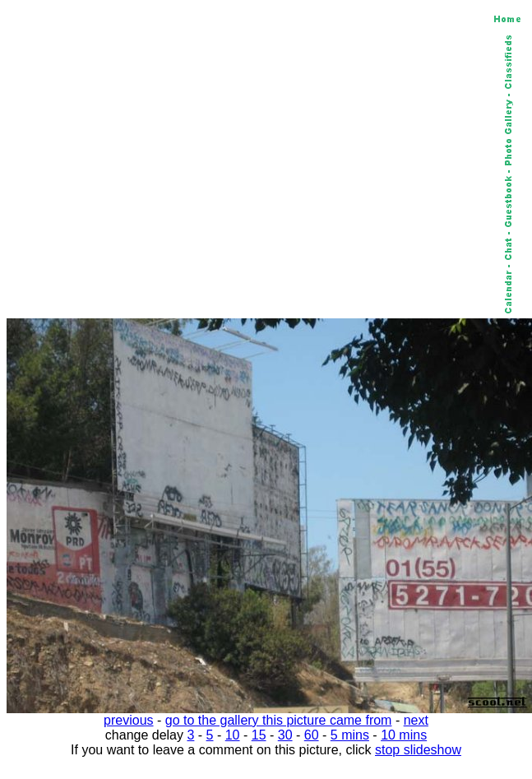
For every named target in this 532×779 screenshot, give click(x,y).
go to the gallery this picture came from (279, 720)
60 (312, 735)
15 (259, 735)
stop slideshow (418, 750)
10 (233, 735)
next (416, 720)
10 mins (404, 735)
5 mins (350, 735)
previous (128, 720)
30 (285, 735)
